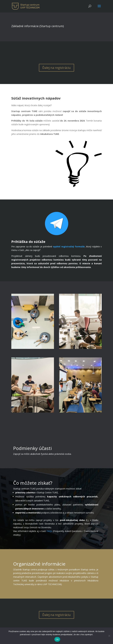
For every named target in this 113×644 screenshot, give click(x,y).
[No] (109, 636)
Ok (57, 639)
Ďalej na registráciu (56, 68)
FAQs (49, 531)
